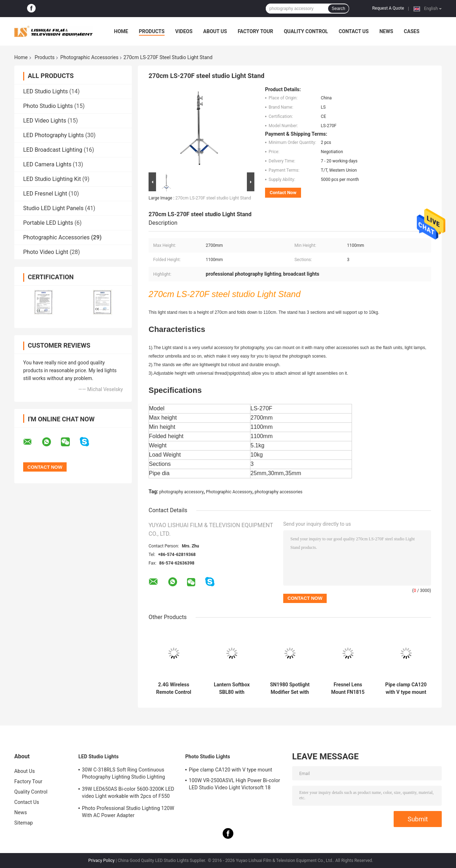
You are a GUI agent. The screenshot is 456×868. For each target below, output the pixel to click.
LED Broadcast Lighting (53, 150)
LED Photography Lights (53, 135)
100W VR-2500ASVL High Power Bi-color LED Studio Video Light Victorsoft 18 (234, 784)
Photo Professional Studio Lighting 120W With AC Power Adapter (128, 812)
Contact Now (283, 193)
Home (121, 31)
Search (338, 9)
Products (152, 31)
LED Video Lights (45, 121)
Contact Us (354, 31)
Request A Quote (388, 8)
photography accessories (279, 492)
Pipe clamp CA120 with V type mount (406, 688)
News (386, 31)
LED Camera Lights (47, 164)
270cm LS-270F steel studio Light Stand (213, 198)
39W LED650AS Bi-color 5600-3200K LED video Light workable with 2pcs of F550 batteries (128, 794)
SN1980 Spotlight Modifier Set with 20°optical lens (290, 688)
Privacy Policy (102, 861)
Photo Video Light (46, 252)
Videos (184, 31)
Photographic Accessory (229, 492)
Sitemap (24, 823)
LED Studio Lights (46, 91)
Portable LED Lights (48, 223)
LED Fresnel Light (45, 194)
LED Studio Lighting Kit (52, 179)
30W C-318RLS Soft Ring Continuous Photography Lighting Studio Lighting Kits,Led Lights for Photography (123, 774)
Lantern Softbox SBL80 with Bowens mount (232, 688)
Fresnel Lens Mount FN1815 (348, 688)
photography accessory (181, 492)
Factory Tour (255, 31)
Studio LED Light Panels (53, 208)
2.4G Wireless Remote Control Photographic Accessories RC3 (174, 688)
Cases (412, 31)
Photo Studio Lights (48, 106)
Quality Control (306, 31)
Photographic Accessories (89, 57)
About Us (215, 31)
